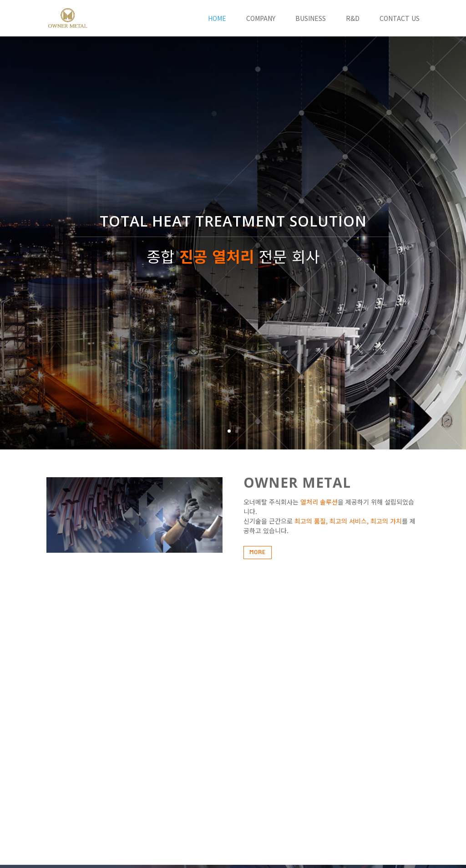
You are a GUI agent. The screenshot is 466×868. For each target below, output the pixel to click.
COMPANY (261, 19)
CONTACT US (400, 19)
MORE (258, 552)
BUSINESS (311, 19)
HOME (217, 19)
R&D (353, 19)
